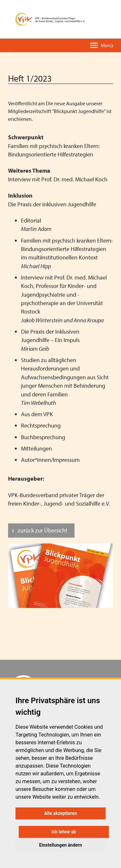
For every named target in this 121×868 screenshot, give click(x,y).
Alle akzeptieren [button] (61, 813)
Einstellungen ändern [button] (60, 845)
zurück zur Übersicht (43, 530)
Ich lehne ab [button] (64, 832)
